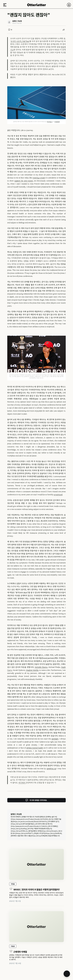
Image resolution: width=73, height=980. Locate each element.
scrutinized (58, 495)
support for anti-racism (24, 181)
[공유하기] (64, 30)
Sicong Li (50, 122)
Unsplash (57, 122)
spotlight (55, 739)
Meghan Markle (32, 670)
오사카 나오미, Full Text (20, 41)
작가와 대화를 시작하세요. (36, 800)
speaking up (51, 769)
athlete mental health (35, 748)
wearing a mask (39, 178)
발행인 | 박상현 (16, 814)
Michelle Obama (41, 667)
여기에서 (22, 783)
